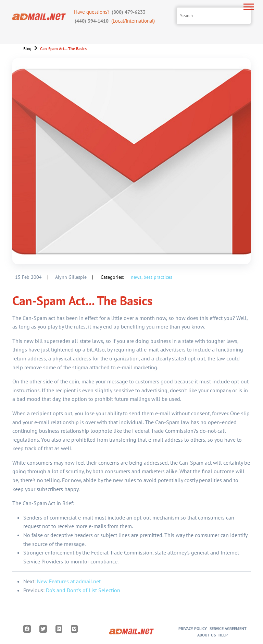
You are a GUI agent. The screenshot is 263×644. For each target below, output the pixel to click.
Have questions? (110, 12)
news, (136, 277)
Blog (27, 49)
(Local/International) (114, 21)
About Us (206, 635)
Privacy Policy (193, 628)
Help (223, 635)
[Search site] (214, 16)
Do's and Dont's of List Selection (83, 590)
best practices (158, 277)
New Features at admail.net (69, 581)
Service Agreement (228, 628)
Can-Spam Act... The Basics (63, 49)
